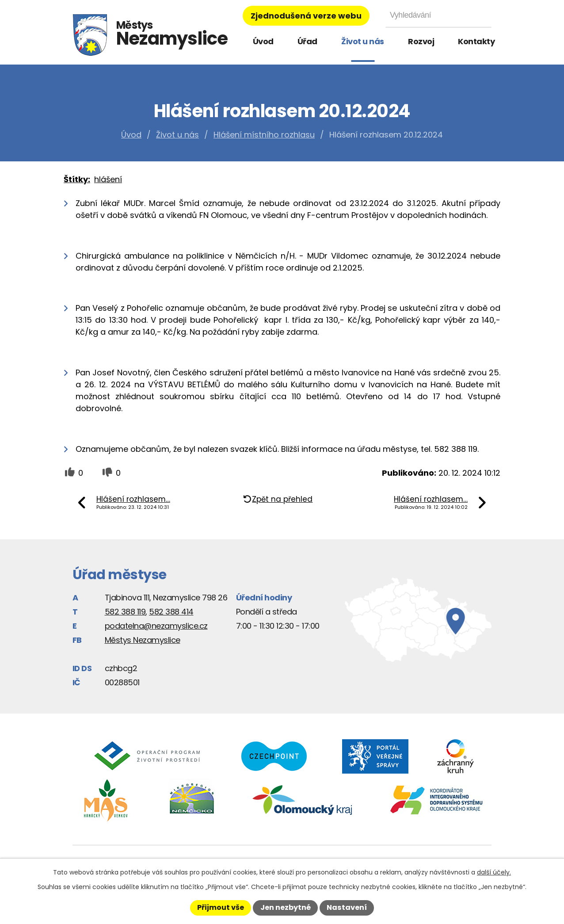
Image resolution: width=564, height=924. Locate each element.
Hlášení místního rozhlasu (264, 135)
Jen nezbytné (286, 907)
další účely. (494, 872)
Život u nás (363, 41)
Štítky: (77, 179)
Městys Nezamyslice (143, 640)
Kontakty (476, 41)
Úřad (307, 41)
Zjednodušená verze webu (306, 16)
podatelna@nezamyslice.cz (156, 626)
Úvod (263, 41)
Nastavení (347, 907)
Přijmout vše (221, 907)
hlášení (108, 179)
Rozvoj (421, 41)
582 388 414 (171, 612)
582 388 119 (125, 612)
